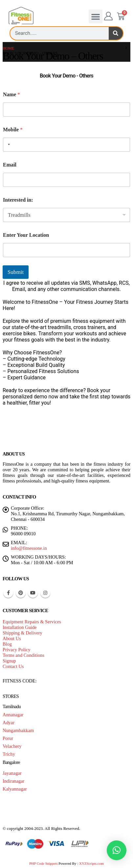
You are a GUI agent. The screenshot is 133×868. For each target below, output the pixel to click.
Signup (9, 661)
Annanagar (13, 715)
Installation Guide (20, 627)
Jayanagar (12, 773)
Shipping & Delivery (22, 633)
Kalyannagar (15, 789)
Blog (7, 644)
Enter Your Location (26, 235)
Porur (8, 738)
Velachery (12, 746)
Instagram (45, 593)
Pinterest (21, 593)
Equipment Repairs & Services (32, 622)
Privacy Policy (16, 650)
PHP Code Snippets (43, 863)
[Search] (116, 33)
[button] (96, 16)
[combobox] (8, 145)
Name (11, 94)
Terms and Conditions (23, 655)
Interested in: (18, 200)
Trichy (9, 754)
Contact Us (13, 666)
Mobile (13, 130)
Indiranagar (13, 781)
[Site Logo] (21, 16)
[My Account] (109, 16)
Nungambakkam (18, 730)
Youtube (33, 593)
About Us (12, 638)
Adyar (9, 723)
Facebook (8, 593)
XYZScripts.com (91, 863)
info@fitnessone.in (29, 548)
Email (10, 165)
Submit (16, 272)
